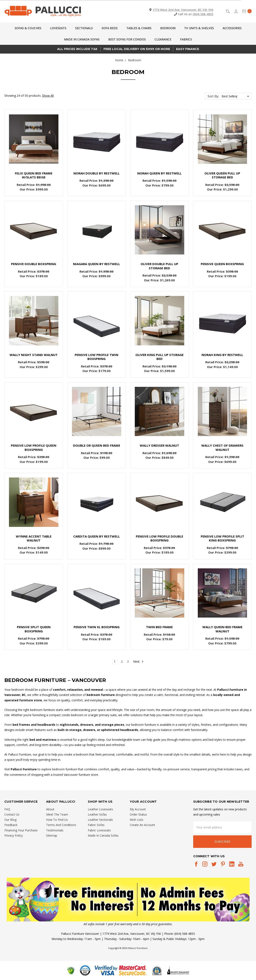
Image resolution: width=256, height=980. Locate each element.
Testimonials (55, 830)
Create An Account (142, 825)
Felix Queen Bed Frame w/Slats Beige (34, 175)
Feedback (11, 825)
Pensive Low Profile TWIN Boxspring (96, 357)
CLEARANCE (163, 39)
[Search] (228, 11)
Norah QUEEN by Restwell (159, 173)
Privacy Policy (14, 835)
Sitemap (52, 835)
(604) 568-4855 (203, 14)
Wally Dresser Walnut (159, 445)
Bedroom (168, 28)
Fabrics (186, 39)
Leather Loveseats (100, 809)
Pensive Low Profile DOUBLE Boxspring (160, 538)
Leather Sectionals (100, 820)
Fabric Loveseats (99, 830)
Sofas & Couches (28, 28)
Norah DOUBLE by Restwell (96, 173)
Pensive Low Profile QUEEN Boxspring (34, 447)
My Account (138, 809)
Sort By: (213, 96)
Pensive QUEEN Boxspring (222, 264)
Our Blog (10, 820)
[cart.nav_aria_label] (246, 11)
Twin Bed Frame (159, 627)
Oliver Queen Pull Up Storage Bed (222, 175)
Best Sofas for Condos (127, 39)
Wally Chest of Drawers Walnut (222, 447)
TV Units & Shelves (199, 28)
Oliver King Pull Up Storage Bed (160, 357)
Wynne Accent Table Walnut (34, 538)
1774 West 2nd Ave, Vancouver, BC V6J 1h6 (183, 10)
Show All (48, 96)
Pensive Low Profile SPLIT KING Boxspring (222, 538)
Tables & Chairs (139, 28)
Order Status (138, 814)
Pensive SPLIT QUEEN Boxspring (34, 629)
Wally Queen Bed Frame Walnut (222, 629)
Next (138, 662)
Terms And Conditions (61, 825)
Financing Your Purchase (21, 830)
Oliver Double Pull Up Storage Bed (159, 266)
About (50, 809)
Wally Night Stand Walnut (34, 355)
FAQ (7, 809)
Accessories (232, 28)
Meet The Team (57, 814)
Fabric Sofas (96, 825)
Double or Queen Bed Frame (97, 445)
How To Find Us (57, 820)
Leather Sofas (97, 814)
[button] (128, 900)
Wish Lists (137, 820)
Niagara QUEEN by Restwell (96, 264)
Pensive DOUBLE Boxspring (34, 264)
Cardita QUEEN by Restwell (96, 536)
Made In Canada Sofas (82, 39)
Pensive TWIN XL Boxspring (97, 627)
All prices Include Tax (77, 49)
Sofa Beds (110, 28)
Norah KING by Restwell (222, 355)
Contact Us (12, 814)
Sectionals (84, 28)
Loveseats (58, 28)
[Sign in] (236, 11)
